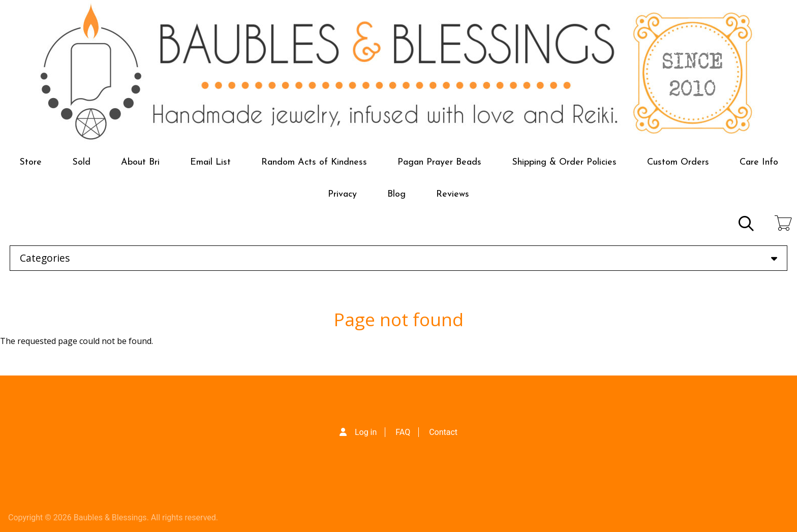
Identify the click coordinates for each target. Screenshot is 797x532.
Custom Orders (678, 162)
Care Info (759, 162)
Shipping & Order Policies (564, 162)
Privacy (342, 194)
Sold (81, 162)
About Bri (140, 162)
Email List (210, 162)
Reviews (453, 194)
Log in (366, 432)
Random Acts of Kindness (314, 162)
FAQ (403, 432)
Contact (443, 432)
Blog (396, 194)
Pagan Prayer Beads (439, 162)
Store (30, 162)
